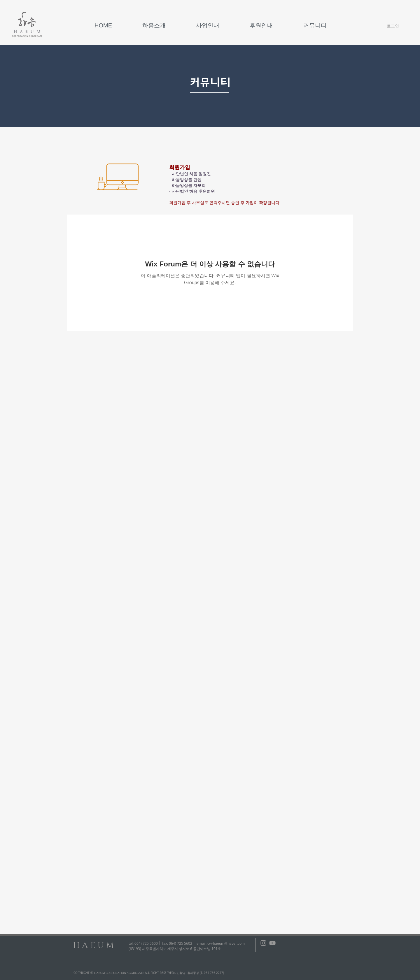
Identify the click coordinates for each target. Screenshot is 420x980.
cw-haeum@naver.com (226, 943)
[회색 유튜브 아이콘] (272, 943)
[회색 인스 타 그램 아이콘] (263, 943)
